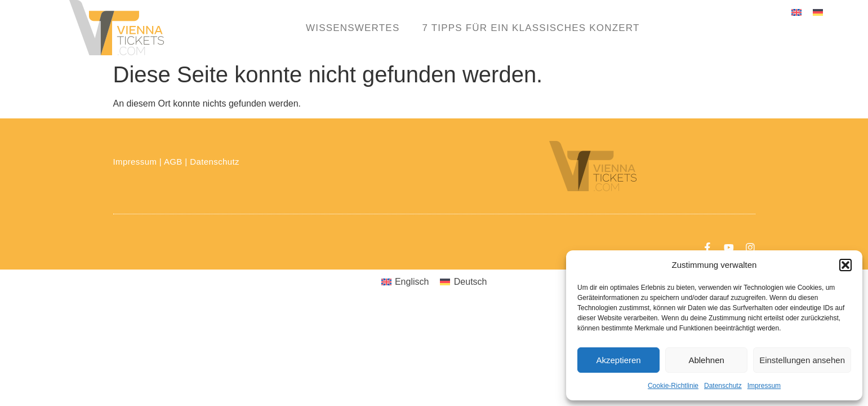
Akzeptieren (618, 360)
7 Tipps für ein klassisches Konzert (531, 28)
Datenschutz (723, 386)
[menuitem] (796, 12)
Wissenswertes (353, 28)
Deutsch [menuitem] (471, 282)
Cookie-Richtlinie (673, 386)
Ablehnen (706, 360)
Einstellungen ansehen (802, 360)
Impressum (764, 386)
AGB (173, 162)
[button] (845, 265)
